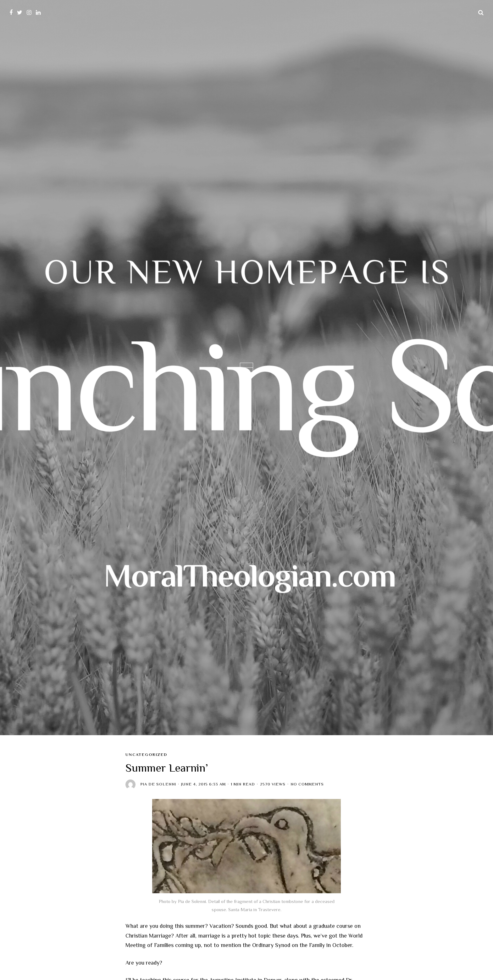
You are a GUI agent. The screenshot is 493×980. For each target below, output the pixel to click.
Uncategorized (146, 755)
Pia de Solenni (158, 784)
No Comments (307, 784)
